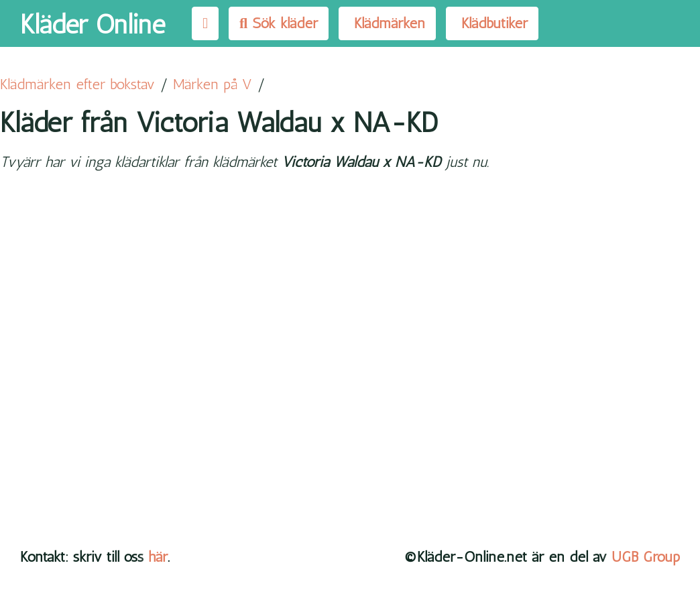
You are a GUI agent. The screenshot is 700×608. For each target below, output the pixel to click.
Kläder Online (93, 24)
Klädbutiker (492, 23)
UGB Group (646, 557)
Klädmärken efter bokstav (77, 84)
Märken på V (213, 84)
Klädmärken (387, 23)
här (158, 557)
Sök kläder (279, 23)
